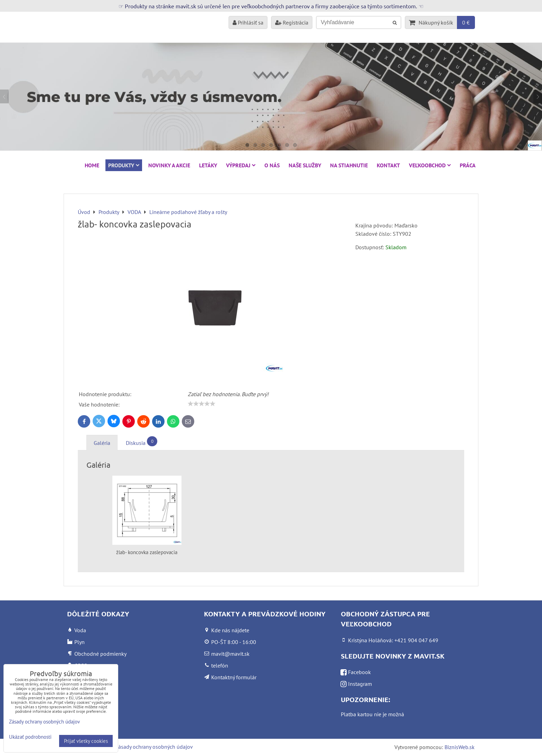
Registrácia (292, 22)
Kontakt (388, 165)
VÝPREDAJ (241, 165)
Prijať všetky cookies (86, 741)
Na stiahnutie (349, 165)
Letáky (208, 165)
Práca (468, 165)
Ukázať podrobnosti (30, 737)
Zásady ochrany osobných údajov (154, 747)
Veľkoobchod (430, 165)
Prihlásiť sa (248, 22)
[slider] (202, 404)
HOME (92, 165)
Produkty (124, 165)
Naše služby (305, 165)
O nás (272, 165)
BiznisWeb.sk (460, 747)
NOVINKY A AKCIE (169, 165)
